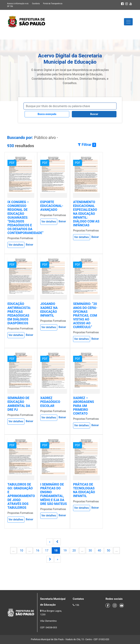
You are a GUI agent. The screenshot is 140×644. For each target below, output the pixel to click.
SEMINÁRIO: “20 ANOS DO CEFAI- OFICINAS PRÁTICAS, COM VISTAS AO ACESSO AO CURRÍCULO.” (85, 315)
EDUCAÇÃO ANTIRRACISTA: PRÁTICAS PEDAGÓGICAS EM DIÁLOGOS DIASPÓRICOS (19, 313)
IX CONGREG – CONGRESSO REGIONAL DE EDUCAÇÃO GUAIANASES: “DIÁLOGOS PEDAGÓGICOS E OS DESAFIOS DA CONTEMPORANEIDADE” (26, 217)
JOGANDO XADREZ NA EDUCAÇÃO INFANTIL (49, 310)
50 (108, 550)
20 (74, 550)
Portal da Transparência (53, 4)
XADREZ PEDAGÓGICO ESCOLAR (50, 402)
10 (22, 550)
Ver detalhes (16, 245)
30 (90, 550)
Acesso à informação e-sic (18, 4)
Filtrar (87, 145)
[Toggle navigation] (128, 22)
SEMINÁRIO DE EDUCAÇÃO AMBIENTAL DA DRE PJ (19, 404)
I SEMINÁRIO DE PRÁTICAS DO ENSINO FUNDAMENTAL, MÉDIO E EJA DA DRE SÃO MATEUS (54, 494)
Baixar (29, 245)
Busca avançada (47, 114)
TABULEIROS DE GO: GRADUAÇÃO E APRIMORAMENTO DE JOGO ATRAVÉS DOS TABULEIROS (21, 496)
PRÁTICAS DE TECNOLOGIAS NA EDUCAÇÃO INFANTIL (84, 490)
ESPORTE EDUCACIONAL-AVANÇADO (52, 206)
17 (47, 550)
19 (65, 550)
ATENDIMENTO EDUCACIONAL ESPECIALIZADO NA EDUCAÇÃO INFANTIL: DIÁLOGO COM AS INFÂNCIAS (86, 214)
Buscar (94, 114)
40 (99, 550)
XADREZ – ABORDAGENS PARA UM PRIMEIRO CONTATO (84, 406)
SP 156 (10, 6)
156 (77, 605)
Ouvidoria (36, 4)
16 (38, 550)
